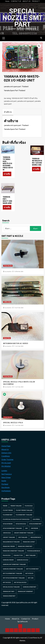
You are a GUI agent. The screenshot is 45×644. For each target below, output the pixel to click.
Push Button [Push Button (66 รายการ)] (18, 555)
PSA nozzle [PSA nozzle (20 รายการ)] (7, 555)
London (4, 471)
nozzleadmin (8, 272)
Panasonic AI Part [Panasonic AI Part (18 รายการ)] (29, 542)
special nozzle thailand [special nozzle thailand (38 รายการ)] (11, 587)
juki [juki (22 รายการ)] (26, 528)
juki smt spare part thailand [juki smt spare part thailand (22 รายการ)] (24, 533)
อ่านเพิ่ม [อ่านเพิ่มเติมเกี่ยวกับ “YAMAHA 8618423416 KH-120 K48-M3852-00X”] (36, 169)
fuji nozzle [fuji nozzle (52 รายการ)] (29, 506)
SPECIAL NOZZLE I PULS (13, 423)
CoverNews (33, 638)
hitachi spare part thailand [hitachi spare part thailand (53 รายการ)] (12, 528)
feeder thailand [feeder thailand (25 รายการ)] (16, 506)
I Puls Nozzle (8, 266)
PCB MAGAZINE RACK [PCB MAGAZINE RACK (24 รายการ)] (34, 551)
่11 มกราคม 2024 (19, 346)
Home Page (6, 446)
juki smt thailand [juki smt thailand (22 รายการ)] (9, 537)
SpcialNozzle (23, 621)
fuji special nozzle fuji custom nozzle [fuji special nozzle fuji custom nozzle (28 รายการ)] (16, 519)
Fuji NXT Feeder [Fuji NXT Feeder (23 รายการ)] (8, 510)
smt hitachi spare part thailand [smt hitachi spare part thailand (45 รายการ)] (14, 578)
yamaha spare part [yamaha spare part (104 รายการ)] (9, 596)
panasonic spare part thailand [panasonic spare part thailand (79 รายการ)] (13, 551)
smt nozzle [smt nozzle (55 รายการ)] (7, 582)
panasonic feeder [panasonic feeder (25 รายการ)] (9, 546)
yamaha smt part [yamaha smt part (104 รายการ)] (9, 591)
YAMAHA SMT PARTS (21, 98)
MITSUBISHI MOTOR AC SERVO (16, 343)
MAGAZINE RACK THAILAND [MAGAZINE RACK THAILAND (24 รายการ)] (11, 542)
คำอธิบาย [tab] (8, 112)
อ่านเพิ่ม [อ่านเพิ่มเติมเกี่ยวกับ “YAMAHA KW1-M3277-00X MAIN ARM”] (7, 207)
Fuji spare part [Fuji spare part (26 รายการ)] (8, 515)
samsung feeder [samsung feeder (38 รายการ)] (8, 560)
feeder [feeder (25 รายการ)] (5, 506)
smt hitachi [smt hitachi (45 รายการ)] (29, 573)
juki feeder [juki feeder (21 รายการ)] (34, 528)
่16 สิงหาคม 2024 (19, 272)
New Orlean (6, 477)
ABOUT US (26, 1)
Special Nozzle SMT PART (23, 18)
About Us (5, 449)
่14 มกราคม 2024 (19, 308)
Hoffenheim (6, 491)
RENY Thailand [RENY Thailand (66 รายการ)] (31, 555)
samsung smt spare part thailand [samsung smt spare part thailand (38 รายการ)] (14, 564)
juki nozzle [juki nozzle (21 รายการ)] (7, 533)
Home (7, 1)
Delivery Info (6, 453)
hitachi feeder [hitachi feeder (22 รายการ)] (8, 524)
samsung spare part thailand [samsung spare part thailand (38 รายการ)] (13, 569)
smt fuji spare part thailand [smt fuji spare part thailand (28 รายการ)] (13, 573)
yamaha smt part (10, 101)
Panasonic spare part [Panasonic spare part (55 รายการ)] (25, 546)
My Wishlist (6, 466)
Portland (5, 484)
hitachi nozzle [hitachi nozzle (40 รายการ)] (21, 524)
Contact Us (26, 619)
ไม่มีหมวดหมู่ (7, 302)
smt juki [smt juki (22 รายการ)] (31, 578)
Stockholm (6, 487)
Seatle (4, 481)
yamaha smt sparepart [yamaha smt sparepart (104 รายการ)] (25, 591)
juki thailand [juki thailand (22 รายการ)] (23, 537)
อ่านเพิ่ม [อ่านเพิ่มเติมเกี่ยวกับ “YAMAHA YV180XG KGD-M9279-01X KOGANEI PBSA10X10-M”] (7, 174)
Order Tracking (7, 459)
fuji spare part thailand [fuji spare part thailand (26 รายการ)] (24, 515)
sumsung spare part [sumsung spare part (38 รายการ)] (30, 587)
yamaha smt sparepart (26, 101)
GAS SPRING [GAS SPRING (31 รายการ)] (36, 519)
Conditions (6, 456)
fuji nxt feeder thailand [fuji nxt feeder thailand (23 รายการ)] (24, 510)
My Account (6, 463)
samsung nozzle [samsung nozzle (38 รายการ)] (23, 560)
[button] (39, 46)
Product (35, 619)
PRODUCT (36, 1)
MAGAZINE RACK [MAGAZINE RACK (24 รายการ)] (36, 537)
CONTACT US (16, 1)
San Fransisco (7, 474)
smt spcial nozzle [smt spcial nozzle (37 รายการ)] (20, 582)
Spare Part (7, 338)
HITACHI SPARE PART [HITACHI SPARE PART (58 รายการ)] (35, 524)
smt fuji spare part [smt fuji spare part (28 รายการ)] (32, 569)
